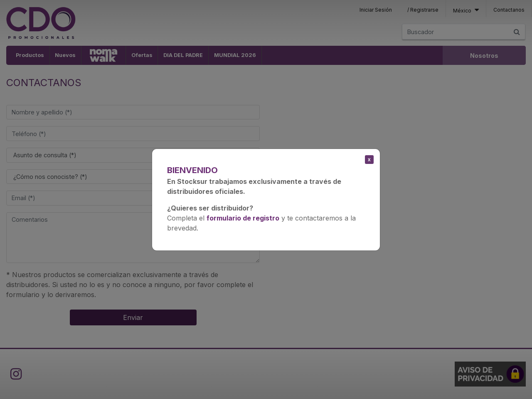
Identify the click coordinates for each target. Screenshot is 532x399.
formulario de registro (243, 218)
